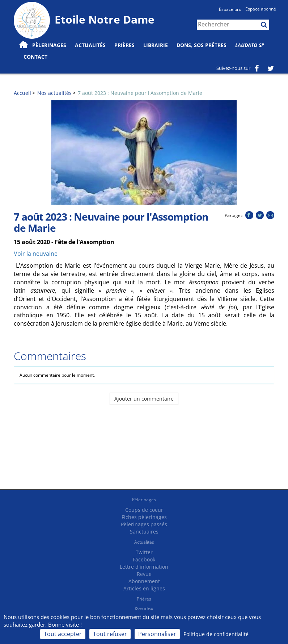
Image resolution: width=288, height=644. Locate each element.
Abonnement (144, 581)
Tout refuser (110, 634)
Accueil (22, 93)
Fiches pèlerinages (144, 517)
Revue (144, 574)
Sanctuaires (144, 532)
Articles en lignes (144, 588)
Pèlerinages (144, 500)
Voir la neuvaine (36, 254)
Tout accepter (63, 634)
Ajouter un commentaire (144, 399)
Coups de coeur (144, 510)
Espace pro (230, 9)
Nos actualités (54, 93)
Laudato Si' (250, 45)
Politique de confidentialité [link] (216, 634)
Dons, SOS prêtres (202, 45)
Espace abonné (261, 9)
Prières (124, 45)
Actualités (144, 542)
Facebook (144, 559)
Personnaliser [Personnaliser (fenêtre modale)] (157, 634)
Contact (35, 57)
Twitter (144, 552)
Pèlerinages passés (144, 524)
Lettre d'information (144, 567)
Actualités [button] (90, 45)
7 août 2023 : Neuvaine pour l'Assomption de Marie (140, 93)
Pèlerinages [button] (49, 45)
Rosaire (144, 609)
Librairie (156, 45)
